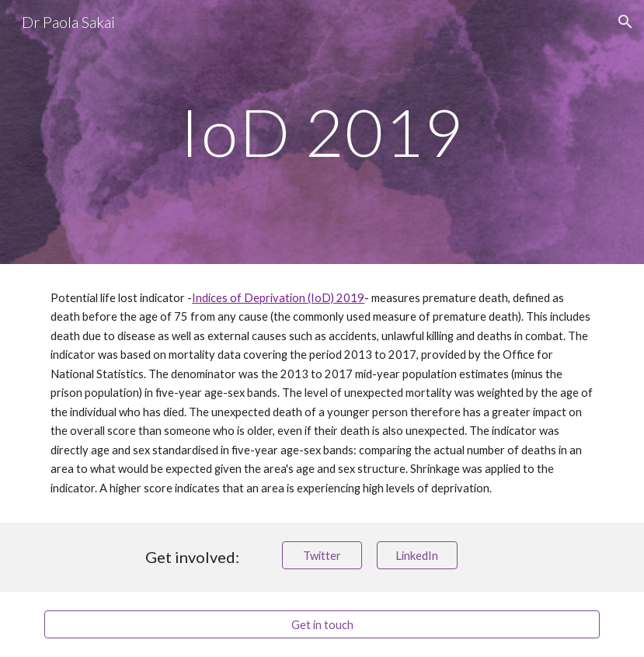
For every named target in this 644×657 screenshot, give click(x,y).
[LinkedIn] (417, 555)
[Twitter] (322, 555)
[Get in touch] (322, 624)
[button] (625, 22)
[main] (322, 132)
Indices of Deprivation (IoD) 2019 (278, 298)
